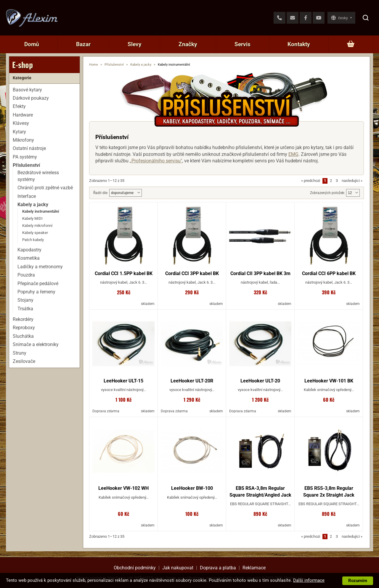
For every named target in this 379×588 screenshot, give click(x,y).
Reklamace (254, 568)
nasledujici (352, 181)
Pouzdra (26, 275)
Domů (32, 44)
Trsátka (25, 309)
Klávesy (21, 123)
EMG (293, 154)
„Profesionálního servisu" (156, 161)
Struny (20, 353)
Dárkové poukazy (31, 98)
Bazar (83, 44)
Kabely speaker (35, 233)
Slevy (135, 44)
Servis (243, 44)
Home (94, 65)
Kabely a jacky (141, 65)
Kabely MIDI (32, 218)
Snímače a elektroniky (36, 344)
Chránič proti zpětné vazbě (45, 188)
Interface (27, 196)
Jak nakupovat (178, 568)
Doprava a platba (218, 568)
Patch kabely (33, 240)
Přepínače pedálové (38, 283)
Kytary (19, 132)
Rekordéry (23, 319)
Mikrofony (23, 140)
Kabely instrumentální (41, 211)
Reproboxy (24, 328)
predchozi (311, 181)
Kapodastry (29, 250)
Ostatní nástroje (29, 148)
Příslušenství (114, 65)
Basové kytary (27, 90)
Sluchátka (23, 336)
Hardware (23, 115)
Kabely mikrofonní (37, 226)
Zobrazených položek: (327, 193)
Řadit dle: (101, 193)
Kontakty (299, 44)
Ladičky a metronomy (40, 267)
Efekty (19, 106)
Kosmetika (29, 258)
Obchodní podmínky (135, 568)
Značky (188, 44)
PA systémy (25, 157)
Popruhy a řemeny (36, 292)
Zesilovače (24, 361)
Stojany (25, 300)
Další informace (309, 580)
